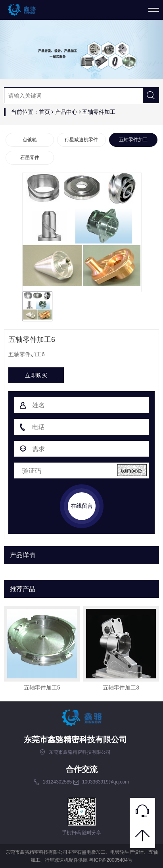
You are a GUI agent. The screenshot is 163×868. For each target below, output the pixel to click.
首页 (44, 112)
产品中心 (66, 112)
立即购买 (36, 375)
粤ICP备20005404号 (110, 860)
